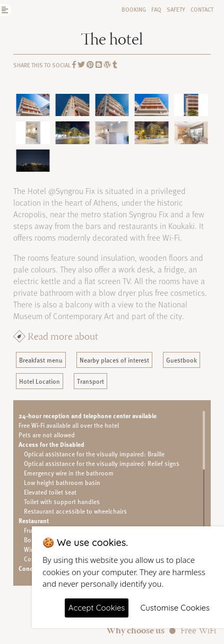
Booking (134, 9)
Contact (202, 9)
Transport (91, 381)
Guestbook (182, 360)
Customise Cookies (175, 608)
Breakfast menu (41, 360)
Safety (176, 9)
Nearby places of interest (114, 360)
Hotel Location (40, 381)
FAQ (156, 9)
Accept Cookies (97, 608)
